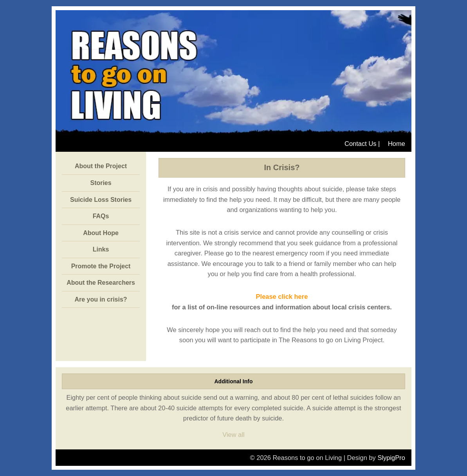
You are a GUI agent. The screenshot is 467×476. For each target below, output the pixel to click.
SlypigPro (391, 458)
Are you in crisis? (101, 299)
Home (397, 144)
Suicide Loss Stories (101, 200)
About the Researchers (101, 283)
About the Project (101, 166)
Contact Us (360, 144)
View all (233, 435)
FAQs (101, 216)
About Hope (101, 233)
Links (101, 249)
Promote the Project (101, 266)
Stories (101, 183)
